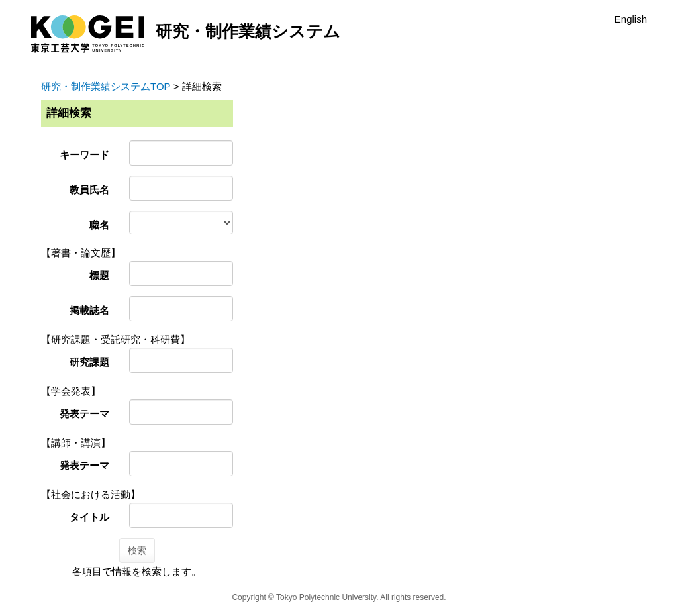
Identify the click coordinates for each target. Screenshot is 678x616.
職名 (99, 225)
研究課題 (89, 362)
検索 (137, 550)
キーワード (84, 155)
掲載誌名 (89, 310)
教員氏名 (89, 190)
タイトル (89, 517)
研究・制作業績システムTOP (106, 86)
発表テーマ (84, 414)
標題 (99, 275)
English (631, 19)
